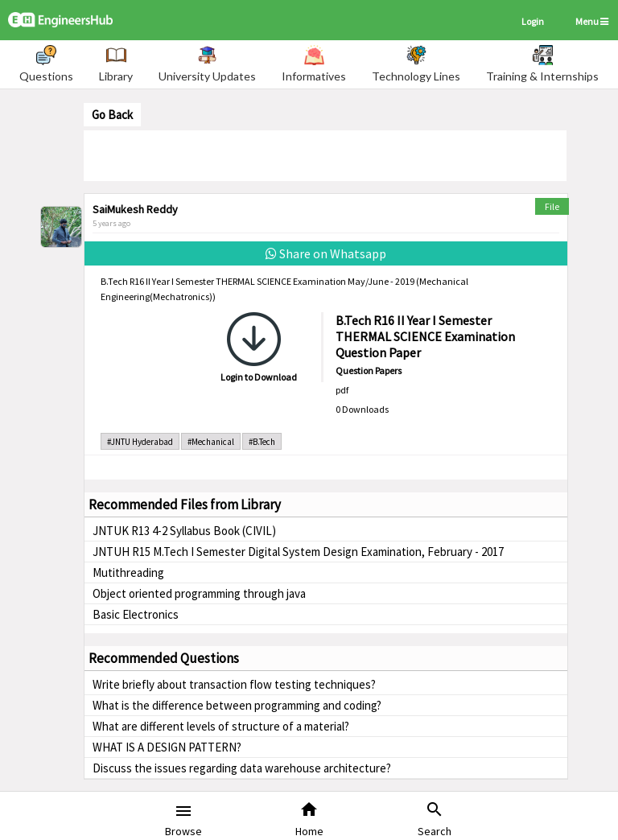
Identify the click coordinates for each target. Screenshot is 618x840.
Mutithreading (128, 572)
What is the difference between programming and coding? (237, 705)
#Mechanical (211, 442)
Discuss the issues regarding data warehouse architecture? (242, 768)
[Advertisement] (325, 154)
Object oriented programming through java (199, 593)
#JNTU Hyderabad (140, 442)
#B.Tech (262, 442)
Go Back (112, 115)
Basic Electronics (136, 614)
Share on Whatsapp (326, 253)
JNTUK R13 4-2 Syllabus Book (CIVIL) (184, 531)
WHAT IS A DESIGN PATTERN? (167, 747)
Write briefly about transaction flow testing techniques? (234, 684)
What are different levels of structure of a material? (221, 726)
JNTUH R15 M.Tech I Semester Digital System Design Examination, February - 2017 (298, 552)
